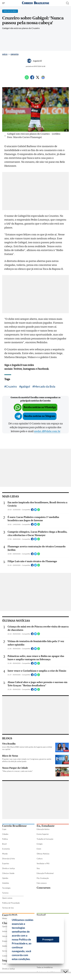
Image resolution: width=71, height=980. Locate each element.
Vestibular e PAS (43, 863)
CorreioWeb (10, 915)
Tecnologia (6, 888)
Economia (6, 849)
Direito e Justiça (8, 868)
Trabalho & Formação (45, 839)
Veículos (5, 936)
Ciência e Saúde (8, 873)
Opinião (5, 878)
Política (5, 839)
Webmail (6, 918)
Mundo (5, 854)
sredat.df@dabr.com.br (47, 431)
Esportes (15, 54)
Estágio (40, 844)
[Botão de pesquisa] (67, 3)
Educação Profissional (45, 873)
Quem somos (7, 898)
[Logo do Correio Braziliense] (36, 3)
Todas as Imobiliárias (45, 967)
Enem (39, 849)
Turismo (5, 893)
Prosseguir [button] (48, 939)
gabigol (25, 386)
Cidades (5, 834)
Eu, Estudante (46, 826)
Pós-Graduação (43, 878)
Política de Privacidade (11, 903)
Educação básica (43, 829)
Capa (4, 829)
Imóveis (5, 931)
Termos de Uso (8, 908)
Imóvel (41, 915)
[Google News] (43, 79)
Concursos (44, 888)
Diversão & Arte (8, 859)
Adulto (5, 946)
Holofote (6, 883)
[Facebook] (32, 79)
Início (5, 54)
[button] (31, 959)
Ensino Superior (43, 834)
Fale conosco (42, 883)
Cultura (40, 859)
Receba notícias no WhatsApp (40, 407)
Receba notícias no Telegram (40, 416)
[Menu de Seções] (4, 3)
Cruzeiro (11, 386)
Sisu (38, 868)
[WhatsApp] (27, 79)
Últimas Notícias (43, 854)
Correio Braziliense (14, 826)
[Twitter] (38, 79)
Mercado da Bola (45, 386)
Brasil (4, 844)
